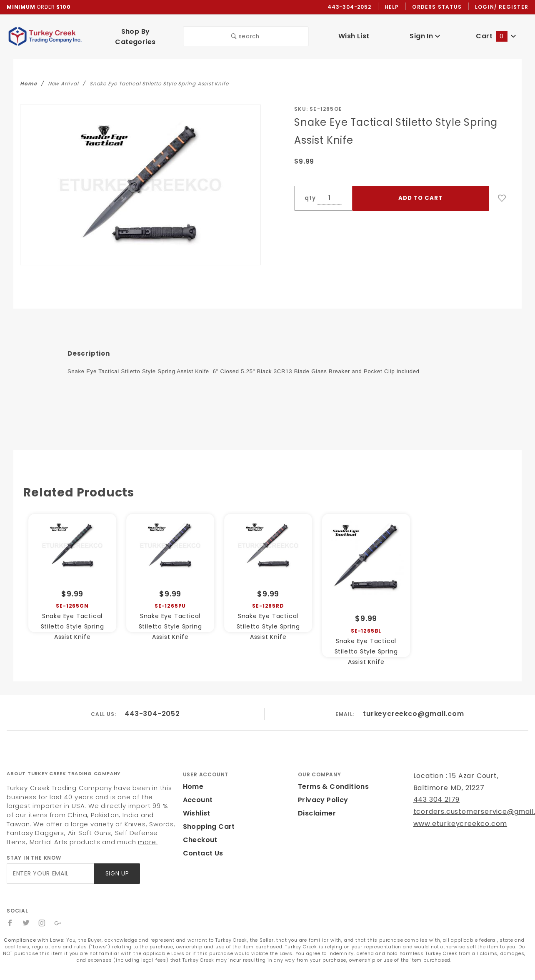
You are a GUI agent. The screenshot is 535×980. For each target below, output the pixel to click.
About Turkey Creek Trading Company (64, 766)
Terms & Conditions (331, 779)
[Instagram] (42, 915)
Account (197, 793)
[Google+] (59, 915)
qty (309, 191)
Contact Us (201, 846)
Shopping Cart (207, 819)
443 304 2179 (436, 792)
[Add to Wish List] (502, 191)
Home (192, 779)
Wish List (354, 33)
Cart (496, 33)
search (246, 33)
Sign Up (116, 866)
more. (47, 834)
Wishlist (196, 806)
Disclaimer (316, 806)
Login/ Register (502, 7)
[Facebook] (10, 915)
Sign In (425, 33)
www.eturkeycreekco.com (455, 816)
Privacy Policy (322, 793)
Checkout (199, 833)
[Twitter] (26, 915)
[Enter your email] (50, 866)
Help (394, 7)
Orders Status (439, 7)
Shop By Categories (135, 33)
